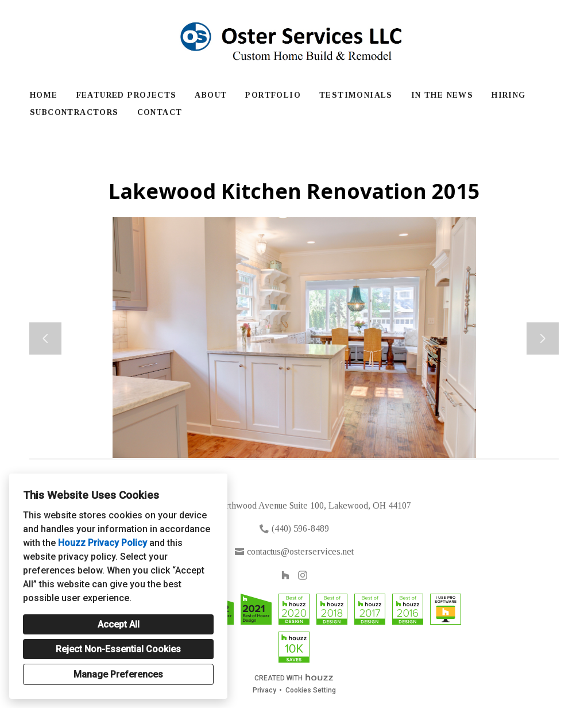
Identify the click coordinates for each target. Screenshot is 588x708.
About (211, 95)
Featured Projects (127, 95)
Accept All (119, 624)
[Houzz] (285, 576)
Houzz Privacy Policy (102, 543)
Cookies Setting (311, 690)
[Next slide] (543, 338)
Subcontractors (74, 112)
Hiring (508, 95)
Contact (160, 112)
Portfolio (273, 95)
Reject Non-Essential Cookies (118, 649)
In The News (442, 95)
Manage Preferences (118, 674)
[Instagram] (303, 576)
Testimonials (356, 95)
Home (44, 95)
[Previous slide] (45, 338)
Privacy (264, 690)
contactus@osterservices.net (300, 551)
